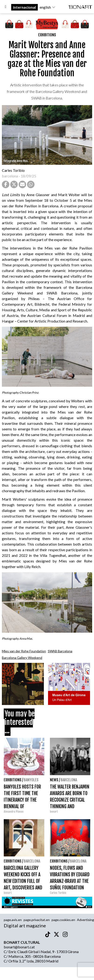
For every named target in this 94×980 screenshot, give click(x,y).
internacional (24, 7)
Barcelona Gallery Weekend (22, 658)
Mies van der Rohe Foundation (24, 651)
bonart (54, 812)
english (48, 7)
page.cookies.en (63, 920)
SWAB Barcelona (60, 651)
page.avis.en (13, 920)
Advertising (85, 920)
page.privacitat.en (37, 920)
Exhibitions (47, 35)
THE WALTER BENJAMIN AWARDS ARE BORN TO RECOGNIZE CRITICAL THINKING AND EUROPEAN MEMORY (70, 800)
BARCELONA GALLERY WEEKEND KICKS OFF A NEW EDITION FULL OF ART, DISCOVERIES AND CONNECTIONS (23, 881)
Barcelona (69, 780)
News (54, 780)
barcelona (10, 176)
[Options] (6, 7)
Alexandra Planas (14, 812)
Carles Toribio (14, 170)
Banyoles (31, 780)
